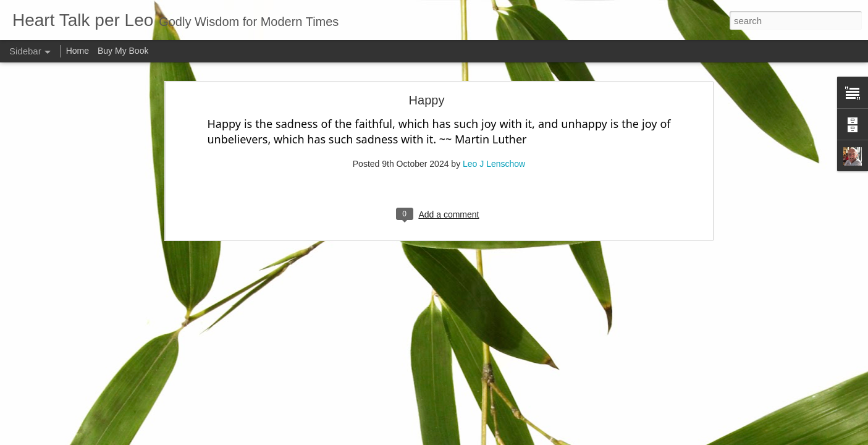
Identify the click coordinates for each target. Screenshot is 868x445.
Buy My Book (123, 51)
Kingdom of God (57, 437)
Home (78, 51)
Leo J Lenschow (494, 125)
